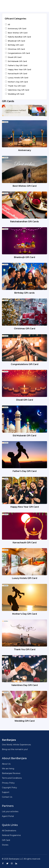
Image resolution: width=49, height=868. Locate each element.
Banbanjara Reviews (11, 773)
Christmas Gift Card (16, 49)
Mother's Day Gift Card (18, 82)
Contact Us (7, 797)
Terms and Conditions (12, 778)
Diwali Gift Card (15, 57)
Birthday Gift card (16, 45)
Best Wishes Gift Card (18, 33)
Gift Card (6, 840)
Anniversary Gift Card (17, 29)
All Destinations (9, 831)
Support (6, 792)
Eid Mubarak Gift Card (17, 61)
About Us (6, 764)
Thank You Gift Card (17, 86)
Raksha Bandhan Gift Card (19, 37)
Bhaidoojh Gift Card (16, 41)
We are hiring (8, 769)
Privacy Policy (8, 783)
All (9, 24)
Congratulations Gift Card (19, 53)
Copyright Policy (9, 788)
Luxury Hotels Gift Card (18, 78)
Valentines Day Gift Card (18, 90)
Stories (5, 845)
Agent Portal (8, 816)
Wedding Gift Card (16, 94)
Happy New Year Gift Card (19, 69)
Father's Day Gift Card (18, 65)
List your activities (10, 811)
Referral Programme (11, 835)
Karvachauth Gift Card (17, 74)
